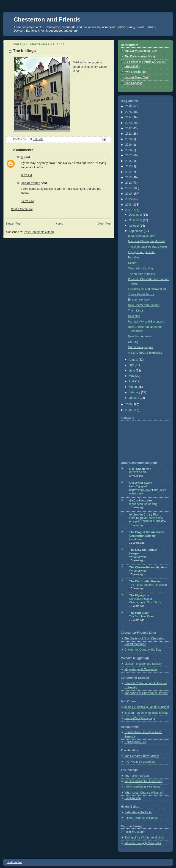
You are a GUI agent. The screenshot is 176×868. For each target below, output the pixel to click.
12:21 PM (27, 201)
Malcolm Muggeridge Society (143, 664)
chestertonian (31, 183)
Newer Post (14, 224)
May (132, 376)
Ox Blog (133, 342)
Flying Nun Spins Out (142, 252)
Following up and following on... (148, 289)
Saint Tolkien (133, 798)
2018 (129, 150)
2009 (129, 199)
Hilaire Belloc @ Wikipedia (141, 818)
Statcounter (14, 862)
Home (59, 224)
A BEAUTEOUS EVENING (145, 353)
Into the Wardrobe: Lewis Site (143, 781)
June (132, 371)
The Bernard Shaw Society (142, 756)
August (134, 360)
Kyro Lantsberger (136, 72)
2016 (129, 161)
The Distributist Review (145, 581)
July (132, 365)
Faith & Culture (134, 832)
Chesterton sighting (141, 269)
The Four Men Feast (142, 616)
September (136, 231)
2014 (129, 172)
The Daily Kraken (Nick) (140, 57)
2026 (129, 106)
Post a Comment (22, 209)
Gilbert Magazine (135, 644)
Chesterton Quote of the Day (143, 650)
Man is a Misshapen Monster (147, 241)
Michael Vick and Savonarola (147, 322)
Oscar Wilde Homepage (140, 718)
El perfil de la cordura (142, 236)
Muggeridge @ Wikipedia (141, 669)
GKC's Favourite (140, 501)
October (134, 226)
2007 (129, 210)
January (134, 398)
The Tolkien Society (137, 776)
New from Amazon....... (143, 336)
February (135, 392)
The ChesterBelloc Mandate (148, 567)
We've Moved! (138, 557)
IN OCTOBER (138, 472)
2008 (129, 205)
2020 (129, 139)
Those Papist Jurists (141, 294)
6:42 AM (27, 175)
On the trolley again (141, 347)
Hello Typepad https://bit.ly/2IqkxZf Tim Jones (148, 488)
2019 (129, 145)
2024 (129, 117)
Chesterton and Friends (47, 19)
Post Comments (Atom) (39, 232)
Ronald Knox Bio (135, 742)
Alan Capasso (133, 83)
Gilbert (132, 263)
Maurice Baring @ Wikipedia (143, 843)
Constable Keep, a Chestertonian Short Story (145, 601)
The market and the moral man (148, 585)
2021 (129, 134)
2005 (129, 410)
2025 (129, 112)
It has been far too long (143, 504)
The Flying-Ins (139, 595)
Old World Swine (141, 483)
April (132, 381)
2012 (129, 183)
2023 (129, 123)
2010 (129, 194)
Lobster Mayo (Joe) (137, 77)
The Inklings (136, 311)
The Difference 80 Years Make (147, 247)
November (136, 220)
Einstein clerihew (139, 300)
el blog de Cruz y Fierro (145, 515)
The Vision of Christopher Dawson (146, 693)
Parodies (134, 258)
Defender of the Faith (138, 812)
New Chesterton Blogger (144, 305)
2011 (129, 188)
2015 (129, 166)
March (133, 387)
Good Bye (135, 539)
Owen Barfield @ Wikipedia (142, 787)
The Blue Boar (139, 613)
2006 (129, 404)
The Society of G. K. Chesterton (145, 638)
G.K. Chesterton (140, 469)
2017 (129, 155)
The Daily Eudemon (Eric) (141, 51)
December (136, 215)
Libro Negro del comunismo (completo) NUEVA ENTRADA (148, 520)
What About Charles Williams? (144, 793)
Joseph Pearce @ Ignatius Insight (146, 713)
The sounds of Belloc (142, 274)
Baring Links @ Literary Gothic (144, 838)
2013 (129, 177)
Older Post (104, 224)
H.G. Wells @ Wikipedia (140, 762)
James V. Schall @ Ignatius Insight (147, 707)
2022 (129, 128)
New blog (134, 316)
